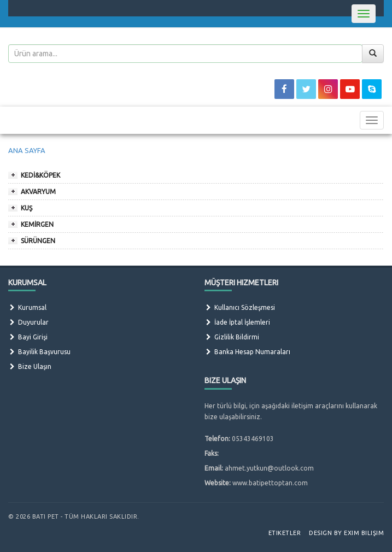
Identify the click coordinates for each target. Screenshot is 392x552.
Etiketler (285, 533)
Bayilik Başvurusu (39, 352)
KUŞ (27, 208)
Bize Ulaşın (30, 366)
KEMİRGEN (37, 224)
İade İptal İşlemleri (237, 322)
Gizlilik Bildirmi (232, 337)
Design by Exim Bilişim (346, 533)
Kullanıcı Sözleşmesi (240, 307)
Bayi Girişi (28, 337)
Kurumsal (27, 307)
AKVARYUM (38, 192)
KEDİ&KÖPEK (40, 175)
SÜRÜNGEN (38, 241)
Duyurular (28, 322)
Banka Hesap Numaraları (247, 352)
